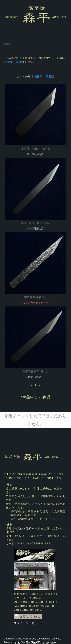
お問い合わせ (14, 62)
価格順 (38, 76)
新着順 (50, 76)
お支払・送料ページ (28, 528)
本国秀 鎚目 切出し (36, 297)
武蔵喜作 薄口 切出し (36, 371)
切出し (7, 44)
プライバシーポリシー (28, 623)
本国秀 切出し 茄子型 (36, 149)
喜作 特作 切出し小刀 (36, 223)
